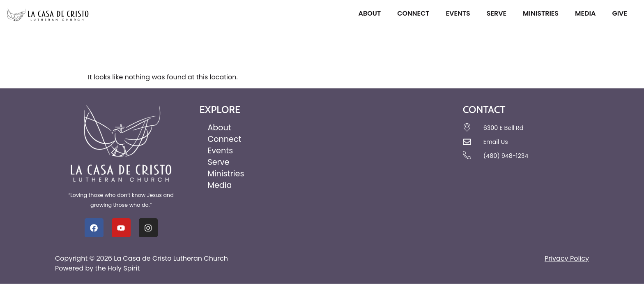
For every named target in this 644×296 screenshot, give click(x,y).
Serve (499, 13)
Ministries (543, 13)
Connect (415, 13)
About (371, 13)
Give (622, 13)
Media (587, 13)
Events (460, 13)
